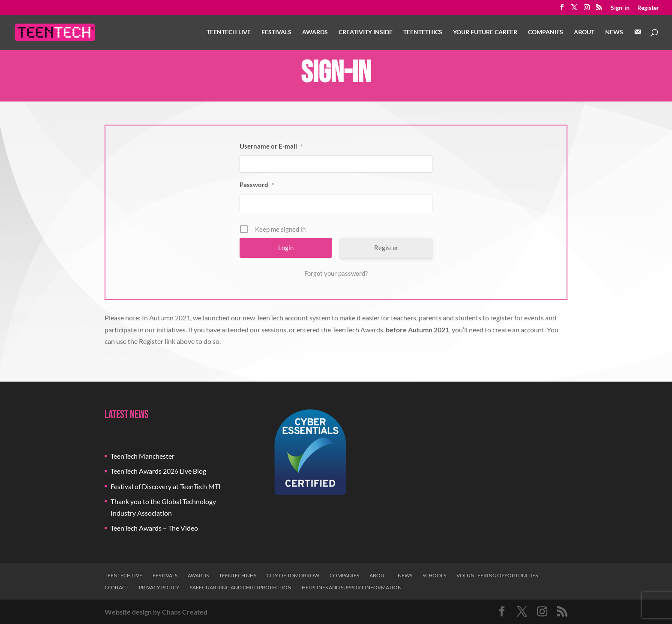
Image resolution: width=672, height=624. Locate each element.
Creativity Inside (366, 32)
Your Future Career (485, 32)
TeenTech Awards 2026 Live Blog (158, 471)
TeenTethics (423, 32)
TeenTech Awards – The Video (154, 528)
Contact (117, 587)
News (614, 32)
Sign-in (620, 8)
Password (257, 185)
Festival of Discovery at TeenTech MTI (166, 486)
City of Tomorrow (293, 575)
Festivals (276, 32)
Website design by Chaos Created (156, 612)
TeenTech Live (229, 32)
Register (648, 8)
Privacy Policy (159, 587)
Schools (434, 575)
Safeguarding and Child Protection (241, 587)
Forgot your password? (336, 273)
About (584, 32)
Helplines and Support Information (352, 587)
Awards (315, 32)
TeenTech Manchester (142, 456)
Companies (546, 32)
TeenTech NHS (238, 575)
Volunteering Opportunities (497, 575)
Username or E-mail (271, 146)
